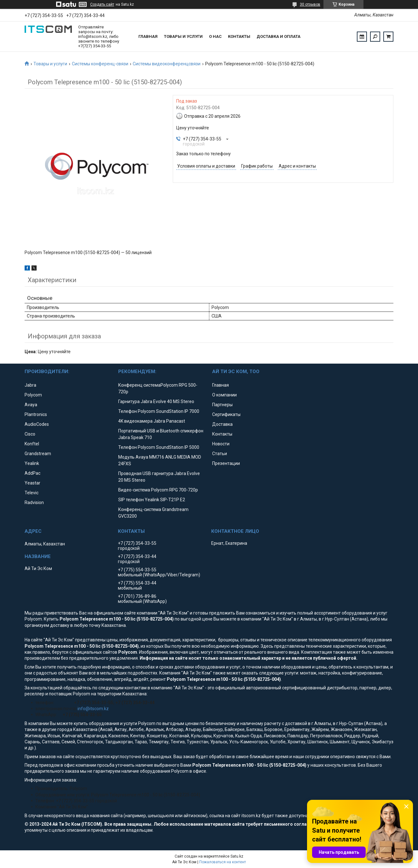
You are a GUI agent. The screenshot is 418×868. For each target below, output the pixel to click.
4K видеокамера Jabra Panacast (152, 421)
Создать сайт (102, 4)
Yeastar (32, 483)
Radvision (34, 502)
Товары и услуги (183, 36)
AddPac (32, 473)
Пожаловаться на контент (223, 862)
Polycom (33, 395)
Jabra (30, 385)
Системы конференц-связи (100, 64)
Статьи (220, 454)
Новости (221, 444)
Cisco (30, 434)
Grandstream (38, 454)
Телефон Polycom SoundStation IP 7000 (159, 411)
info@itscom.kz (93, 709)
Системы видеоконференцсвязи (167, 64)
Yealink (32, 463)
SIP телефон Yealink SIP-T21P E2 (152, 500)
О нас (215, 36)
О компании (224, 395)
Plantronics (36, 414)
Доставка (222, 424)
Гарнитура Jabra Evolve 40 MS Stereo (156, 401)
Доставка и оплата (279, 36)
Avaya (31, 405)
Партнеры (222, 405)
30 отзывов (310, 4)
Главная (148, 36)
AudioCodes (37, 424)
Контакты (239, 36)
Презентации (226, 463)
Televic (32, 493)
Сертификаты (226, 414)
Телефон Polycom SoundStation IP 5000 (159, 447)
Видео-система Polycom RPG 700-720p (158, 490)
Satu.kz (237, 856)
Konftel (32, 444)
